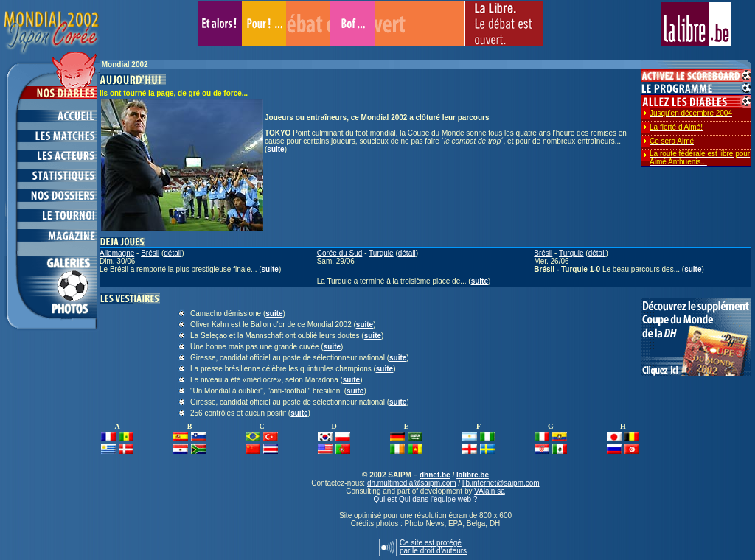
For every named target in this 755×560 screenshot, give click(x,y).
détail (173, 253)
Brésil (150, 253)
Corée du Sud (340, 253)
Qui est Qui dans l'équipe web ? (426, 499)
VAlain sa (490, 491)
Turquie (381, 253)
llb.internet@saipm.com (501, 483)
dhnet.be (435, 475)
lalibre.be (473, 475)
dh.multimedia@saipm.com (412, 483)
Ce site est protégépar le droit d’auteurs (433, 547)
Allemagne (117, 253)
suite (275, 149)
